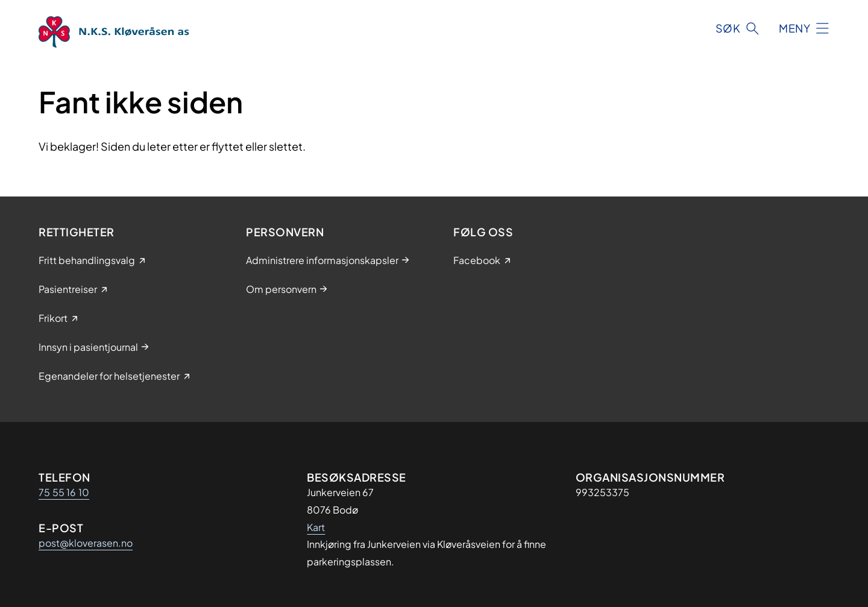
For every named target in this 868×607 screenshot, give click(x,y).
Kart (316, 527)
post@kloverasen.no (86, 543)
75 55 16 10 (64, 492)
